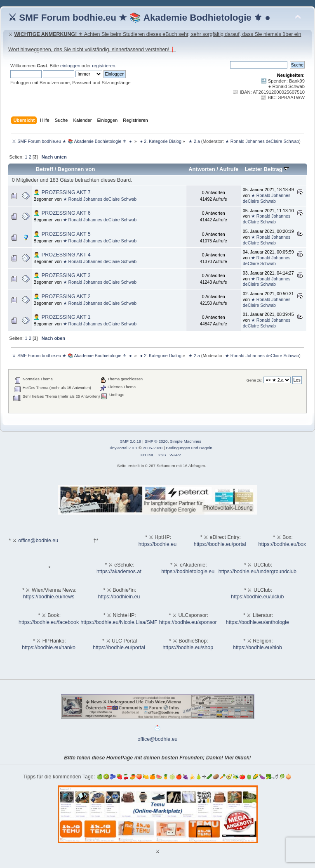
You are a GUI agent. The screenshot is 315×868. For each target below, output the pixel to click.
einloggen (70, 66)
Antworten (202, 169)
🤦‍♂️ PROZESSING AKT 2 (62, 296)
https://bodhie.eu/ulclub (257, 597)
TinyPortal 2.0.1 (123, 448)
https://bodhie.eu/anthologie (257, 622)
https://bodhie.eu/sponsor (188, 622)
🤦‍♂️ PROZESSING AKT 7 (62, 192)
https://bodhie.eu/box (282, 544)
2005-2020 (153, 448)
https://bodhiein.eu (119, 597)
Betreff (45, 169)
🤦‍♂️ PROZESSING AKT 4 (62, 255)
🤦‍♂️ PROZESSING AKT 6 (62, 213)
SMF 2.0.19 (131, 441)
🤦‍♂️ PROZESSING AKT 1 (62, 317)
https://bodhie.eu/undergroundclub (257, 572)
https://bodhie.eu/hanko (49, 647)
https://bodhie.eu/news (49, 597)
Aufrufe (229, 169)
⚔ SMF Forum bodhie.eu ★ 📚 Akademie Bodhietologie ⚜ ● (139, 18)
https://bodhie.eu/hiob (257, 647)
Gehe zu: (255, 380)
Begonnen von (76, 169)
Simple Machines (186, 441)
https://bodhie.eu (157, 544)
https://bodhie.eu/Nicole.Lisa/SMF (119, 622)
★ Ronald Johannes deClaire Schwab (262, 141)
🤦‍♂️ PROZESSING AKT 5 (62, 234)
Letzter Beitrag (267, 169)
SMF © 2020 (156, 441)
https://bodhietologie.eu (188, 572)
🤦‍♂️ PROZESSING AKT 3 (62, 275)
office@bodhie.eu (38, 541)
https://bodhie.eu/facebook (49, 622)
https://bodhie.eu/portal (220, 544)
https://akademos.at (119, 572)
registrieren (103, 66)
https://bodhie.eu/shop (188, 647)
